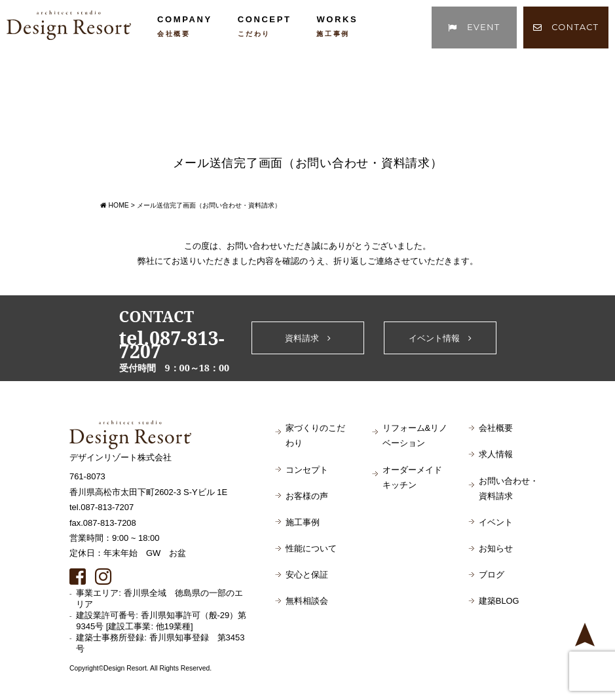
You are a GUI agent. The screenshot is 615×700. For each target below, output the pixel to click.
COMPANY (185, 26)
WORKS (337, 26)
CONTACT (566, 27)
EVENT (474, 27)
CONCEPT (265, 26)
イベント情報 (440, 338)
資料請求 (308, 338)
